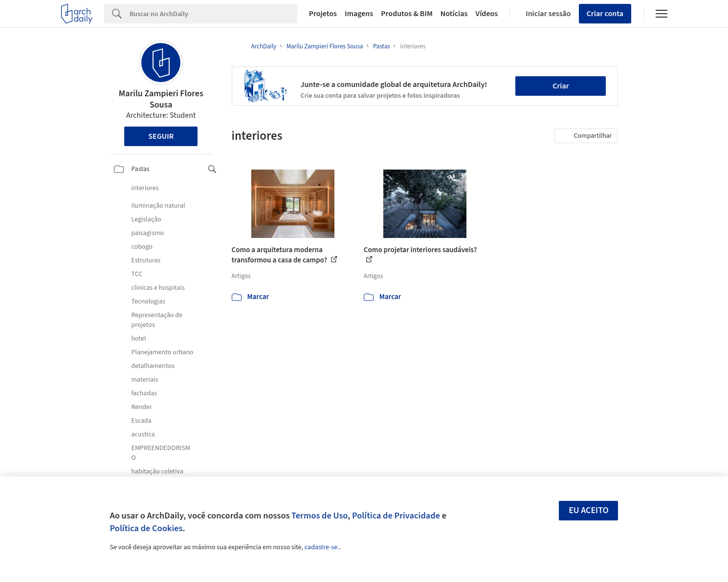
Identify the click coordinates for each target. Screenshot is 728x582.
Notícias (454, 14)
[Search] (213, 14)
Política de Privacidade (396, 516)
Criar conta (605, 14)
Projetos (323, 14)
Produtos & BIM (407, 14)
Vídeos (486, 14)
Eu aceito (589, 510)
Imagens (359, 14)
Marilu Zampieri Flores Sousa (161, 99)
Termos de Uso (320, 516)
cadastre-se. (322, 547)
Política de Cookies (146, 528)
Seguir (161, 136)
